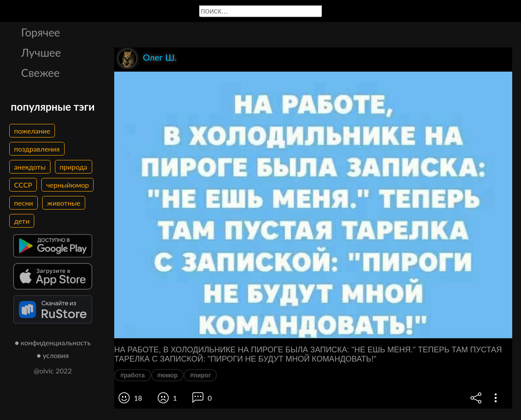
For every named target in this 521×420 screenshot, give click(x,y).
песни (24, 203)
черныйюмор (67, 185)
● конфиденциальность (53, 342)
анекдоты (30, 167)
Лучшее (41, 52)
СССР (23, 185)
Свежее (40, 72)
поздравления (37, 149)
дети (22, 221)
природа (74, 167)
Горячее (41, 32)
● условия (53, 355)
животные (64, 203)
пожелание (32, 131)
